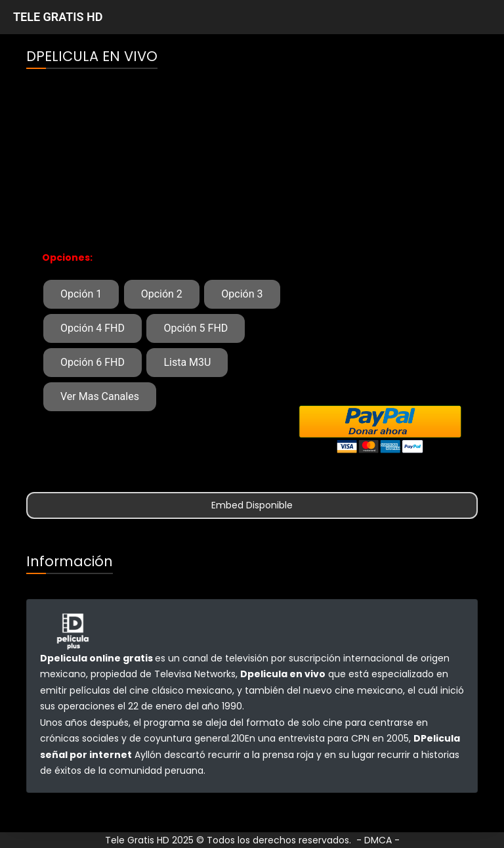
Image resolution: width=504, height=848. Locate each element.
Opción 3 (242, 294)
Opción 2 (162, 294)
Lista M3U (187, 362)
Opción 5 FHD (196, 328)
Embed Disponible (252, 505)
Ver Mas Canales (100, 396)
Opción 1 (81, 294)
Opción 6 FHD (93, 362)
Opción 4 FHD (93, 328)
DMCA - (382, 840)
